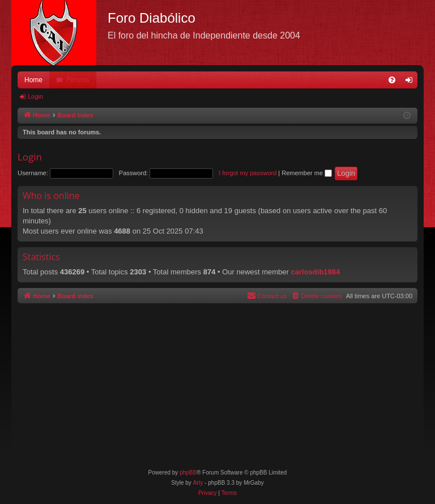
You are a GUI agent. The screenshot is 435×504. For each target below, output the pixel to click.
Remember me (307, 173)
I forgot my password (248, 173)
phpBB (188, 473)
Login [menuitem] (411, 82)
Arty (198, 483)
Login (35, 96)
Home (33, 80)
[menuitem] (392, 80)
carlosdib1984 (316, 272)
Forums (78, 80)
